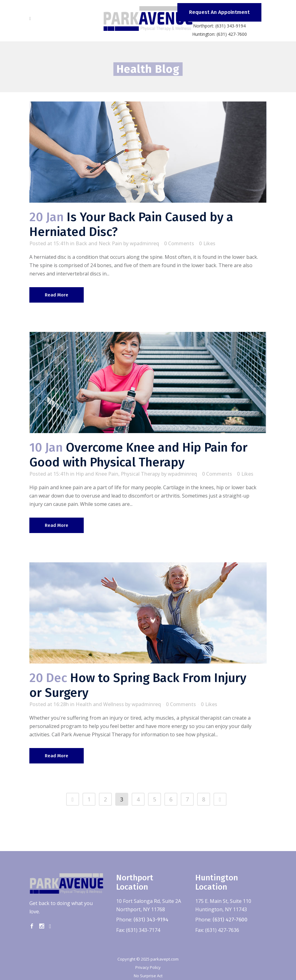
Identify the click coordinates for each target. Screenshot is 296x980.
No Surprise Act (148, 976)
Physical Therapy (140, 474)
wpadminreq (144, 243)
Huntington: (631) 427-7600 (220, 34)
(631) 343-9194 (151, 920)
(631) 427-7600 (230, 920)
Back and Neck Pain (99, 243)
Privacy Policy (148, 967)
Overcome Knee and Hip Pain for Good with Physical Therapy (138, 455)
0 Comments (179, 243)
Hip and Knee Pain (97, 474)
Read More (57, 295)
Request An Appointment (219, 12)
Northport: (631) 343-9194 (219, 26)
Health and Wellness (100, 704)
